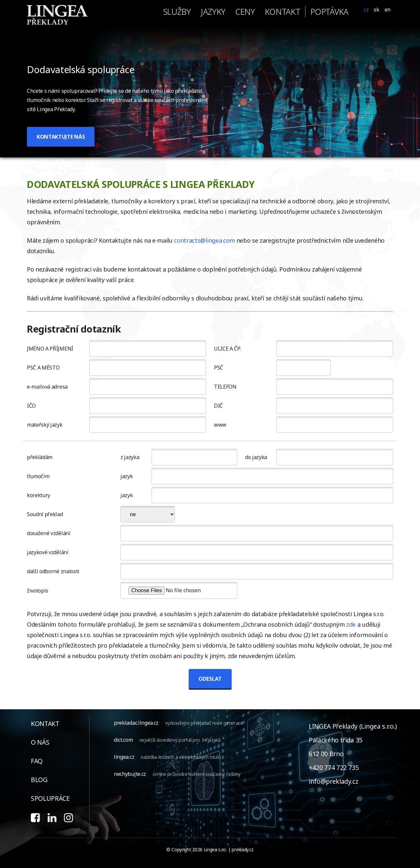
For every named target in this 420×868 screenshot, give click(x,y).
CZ (366, 10)
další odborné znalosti (53, 571)
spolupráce (50, 798)
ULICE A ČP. (227, 349)
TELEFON (225, 387)
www (220, 425)
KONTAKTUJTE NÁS (61, 137)
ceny (245, 11)
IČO (31, 406)
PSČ (219, 368)
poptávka (329, 11)
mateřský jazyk (45, 425)
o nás (40, 742)
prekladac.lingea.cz (136, 723)
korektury (39, 495)
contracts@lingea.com (204, 240)
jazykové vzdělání (48, 552)
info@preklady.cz (334, 781)
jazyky (213, 11)
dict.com (123, 740)
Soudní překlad (45, 514)
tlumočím (38, 476)
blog (39, 780)
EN (388, 10)
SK (376, 10)
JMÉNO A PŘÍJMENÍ (50, 349)
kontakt (283, 11)
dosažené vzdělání (49, 533)
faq (37, 761)
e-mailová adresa (47, 387)
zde (351, 624)
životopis (38, 591)
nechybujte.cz (130, 774)
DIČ (218, 406)
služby (177, 11)
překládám (40, 457)
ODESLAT (210, 679)
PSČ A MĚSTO (43, 368)
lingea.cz (124, 757)
